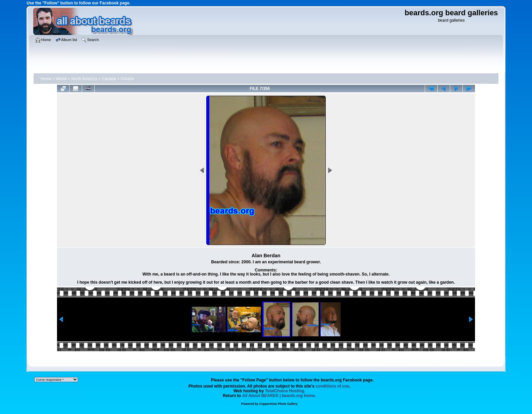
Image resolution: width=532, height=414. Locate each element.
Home (46, 79)
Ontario (127, 79)
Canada (109, 79)
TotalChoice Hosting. (285, 391)
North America (84, 79)
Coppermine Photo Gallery (279, 404)
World (61, 79)
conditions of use (332, 386)
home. (279, 396)
